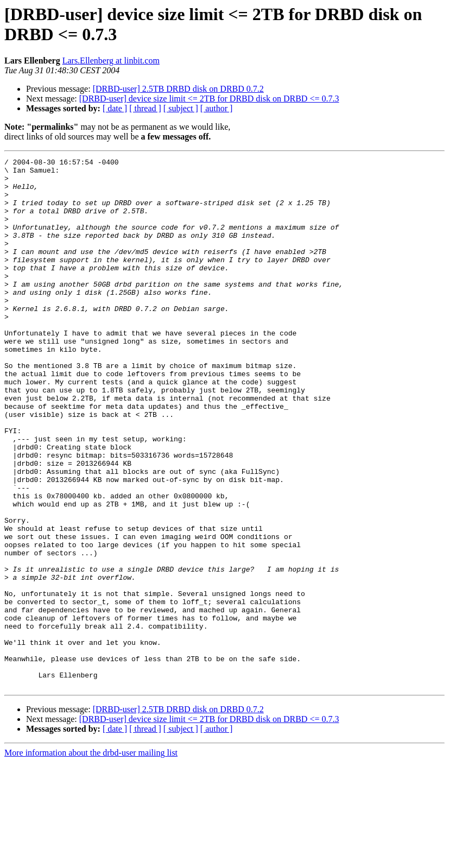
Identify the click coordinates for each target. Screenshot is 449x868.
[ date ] (115, 108)
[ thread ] (145, 108)
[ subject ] (181, 108)
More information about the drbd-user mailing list (91, 859)
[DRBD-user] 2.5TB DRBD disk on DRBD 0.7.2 (178, 89)
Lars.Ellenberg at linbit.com (111, 61)
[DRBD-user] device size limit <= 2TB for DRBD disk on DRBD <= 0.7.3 (209, 99)
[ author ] (217, 108)
